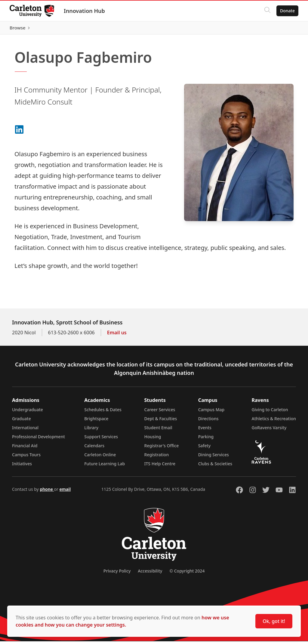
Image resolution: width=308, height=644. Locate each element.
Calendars (94, 448)
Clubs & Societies (215, 466)
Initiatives (22, 466)
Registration (157, 457)
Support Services (101, 439)
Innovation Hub (84, 11)
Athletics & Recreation (274, 421)
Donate (287, 11)
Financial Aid (25, 448)
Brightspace (96, 421)
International (25, 430)
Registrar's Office (162, 448)
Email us (117, 335)
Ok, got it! (274, 621)
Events (205, 430)
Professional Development (38, 439)
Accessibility (150, 574)
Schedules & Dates (103, 412)
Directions (208, 421)
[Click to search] (267, 11)
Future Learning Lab (105, 466)
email (65, 492)
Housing (153, 439)
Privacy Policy (117, 574)
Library (91, 430)
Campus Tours (26, 457)
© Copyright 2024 (187, 574)
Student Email (158, 430)
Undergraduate (28, 412)
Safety (205, 448)
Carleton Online (100, 457)
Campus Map (211, 412)
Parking (206, 439)
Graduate (22, 421)
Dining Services (214, 457)
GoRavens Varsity (269, 430)
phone (47, 492)
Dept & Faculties (161, 421)
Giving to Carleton (270, 412)
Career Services (160, 412)
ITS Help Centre (160, 466)
